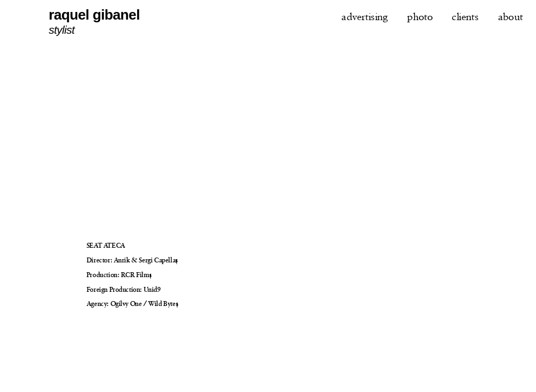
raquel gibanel (94, 15)
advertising (365, 17)
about (510, 17)
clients (465, 17)
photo (420, 17)
